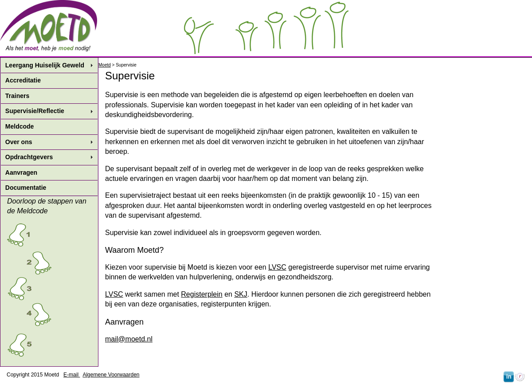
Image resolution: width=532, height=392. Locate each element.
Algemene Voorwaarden (111, 375)
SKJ (241, 294)
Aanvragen (21, 172)
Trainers (17, 96)
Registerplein (201, 294)
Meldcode (20, 126)
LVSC (277, 267)
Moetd (105, 65)
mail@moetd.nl (129, 339)
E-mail (72, 375)
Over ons (19, 142)
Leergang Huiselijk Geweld (45, 65)
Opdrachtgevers (29, 157)
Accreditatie (23, 80)
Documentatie (26, 188)
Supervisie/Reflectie (35, 111)
